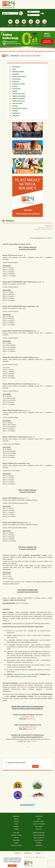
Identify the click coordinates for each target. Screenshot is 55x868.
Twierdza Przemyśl (19, 94)
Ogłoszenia (16, 816)
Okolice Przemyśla (19, 99)
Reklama (16, 826)
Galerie (16, 819)
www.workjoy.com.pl (27, 717)
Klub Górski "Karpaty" (20, 108)
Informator (16, 74)
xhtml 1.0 (38, 857)
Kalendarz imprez (18, 72)
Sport (14, 69)
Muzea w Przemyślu (19, 76)
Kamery (16, 821)
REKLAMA (16, 116)
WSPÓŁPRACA (22, 687)
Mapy (16, 824)
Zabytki (15, 91)
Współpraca (16, 113)
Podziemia (16, 81)
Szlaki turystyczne (18, 101)
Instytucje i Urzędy (19, 84)
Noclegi (15, 106)
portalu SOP (32, 729)
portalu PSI (32, 719)
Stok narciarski (17, 103)
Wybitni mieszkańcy (19, 96)
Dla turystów (17, 79)
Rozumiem (12, 866)
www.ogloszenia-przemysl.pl (27, 727)
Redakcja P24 (49, 226)
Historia (15, 86)
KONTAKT (34, 741)
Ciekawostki (16, 89)
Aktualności (16, 67)
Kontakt (15, 111)
